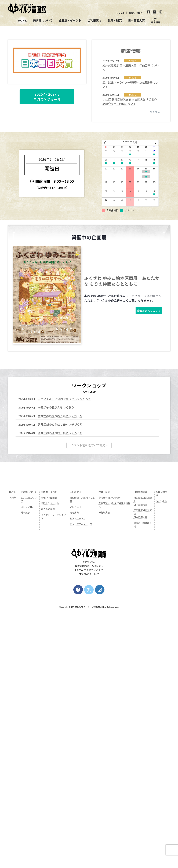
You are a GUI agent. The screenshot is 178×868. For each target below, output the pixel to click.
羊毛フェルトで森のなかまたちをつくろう (64, 577)
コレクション (28, 685)
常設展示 (25, 690)
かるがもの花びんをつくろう (56, 586)
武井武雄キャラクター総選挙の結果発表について (130, 263)
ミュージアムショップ (81, 702)
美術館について (29, 670)
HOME (13, 670)
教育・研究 (104, 670)
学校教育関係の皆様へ (110, 675)
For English (161, 679)
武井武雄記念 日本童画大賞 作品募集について (131, 246)
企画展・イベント (50, 670)
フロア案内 (75, 685)
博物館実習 (104, 690)
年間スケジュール (50, 681)
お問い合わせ (136, 13)
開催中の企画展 (49, 675)
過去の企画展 (48, 687)
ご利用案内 (75, 670)
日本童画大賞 (140, 670)
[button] (86, 201)
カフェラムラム (78, 696)
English (121, 13)
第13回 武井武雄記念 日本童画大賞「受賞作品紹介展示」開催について (130, 280)
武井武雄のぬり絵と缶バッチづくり (60, 594)
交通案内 (74, 690)
